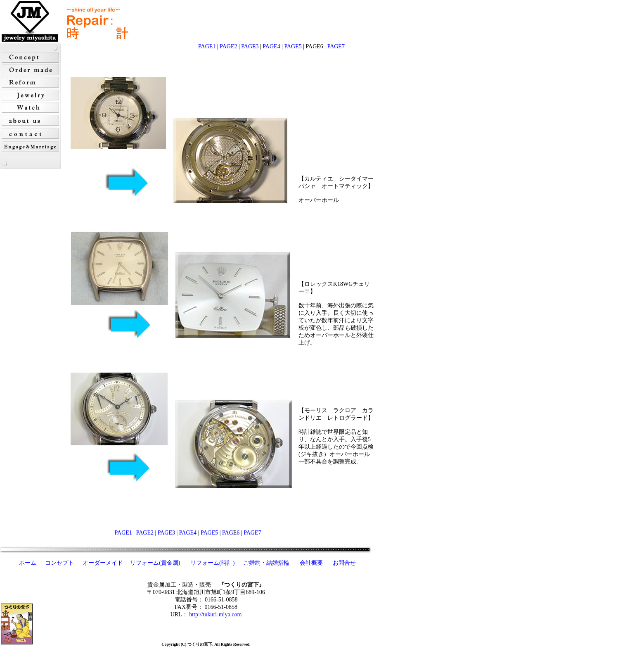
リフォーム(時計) (213, 563)
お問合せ (344, 563)
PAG (227, 533)
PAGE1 (207, 46)
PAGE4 (271, 46)
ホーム (28, 563)
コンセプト (59, 563)
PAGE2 (228, 46)
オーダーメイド (103, 563)
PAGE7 (336, 46)
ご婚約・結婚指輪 (266, 563)
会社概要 (311, 563)
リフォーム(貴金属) (156, 563)
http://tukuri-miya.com (215, 614)
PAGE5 (293, 46)
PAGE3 (250, 46)
